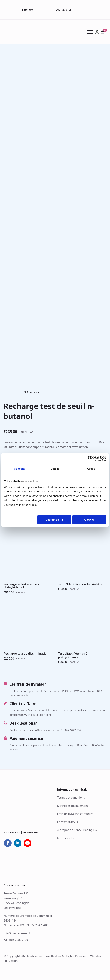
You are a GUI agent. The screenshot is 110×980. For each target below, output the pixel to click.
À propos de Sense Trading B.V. (78, 830)
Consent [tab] (19, 469)
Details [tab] (55, 469)
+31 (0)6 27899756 (16, 940)
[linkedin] (18, 843)
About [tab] (91, 469)
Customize (54, 520)
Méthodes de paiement (73, 806)
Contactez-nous (68, 822)
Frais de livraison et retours (75, 814)
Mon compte (66, 838)
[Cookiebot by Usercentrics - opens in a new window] (90, 458)
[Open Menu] (91, 32)
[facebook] (8, 843)
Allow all (89, 520)
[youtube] (27, 843)
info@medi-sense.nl (17, 933)
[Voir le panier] (103, 32)
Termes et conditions (71, 798)
